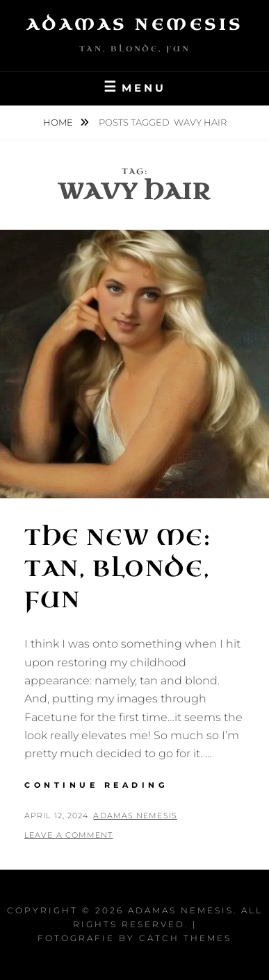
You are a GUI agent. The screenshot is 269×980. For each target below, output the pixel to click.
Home (59, 122)
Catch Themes (185, 938)
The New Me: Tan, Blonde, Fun (118, 569)
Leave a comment (69, 835)
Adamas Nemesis (135, 25)
